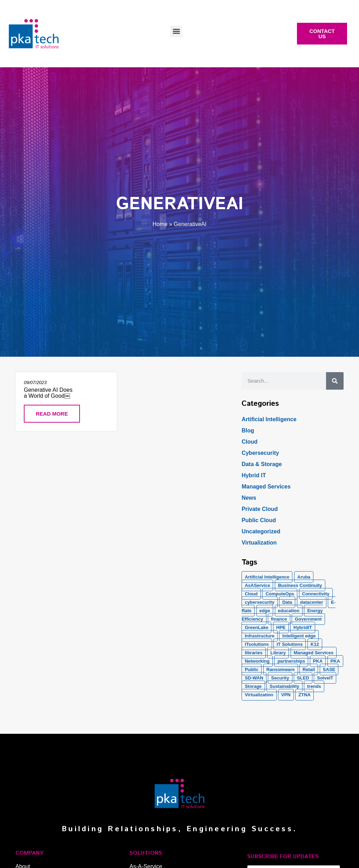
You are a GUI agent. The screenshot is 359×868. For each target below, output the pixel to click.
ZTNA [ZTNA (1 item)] (304, 695)
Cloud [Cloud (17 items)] (251, 594)
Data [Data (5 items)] (287, 602)
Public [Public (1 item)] (252, 669)
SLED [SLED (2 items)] (303, 678)
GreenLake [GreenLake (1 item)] (256, 627)
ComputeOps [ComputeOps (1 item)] (280, 594)
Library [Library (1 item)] (278, 653)
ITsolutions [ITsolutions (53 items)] (257, 644)
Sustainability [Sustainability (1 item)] (285, 686)
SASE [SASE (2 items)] (329, 669)
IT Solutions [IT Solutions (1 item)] (290, 644)
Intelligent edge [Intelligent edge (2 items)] (299, 636)
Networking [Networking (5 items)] (257, 661)
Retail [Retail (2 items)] (309, 669)
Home (160, 224)
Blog (248, 430)
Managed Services (266, 487)
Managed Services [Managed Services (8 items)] (314, 653)
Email (254, 862)
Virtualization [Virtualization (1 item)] (259, 695)
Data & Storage (262, 464)
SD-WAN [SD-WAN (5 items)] (254, 678)
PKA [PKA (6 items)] (335, 661)
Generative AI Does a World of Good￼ (48, 393)
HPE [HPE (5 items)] (281, 627)
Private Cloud (260, 509)
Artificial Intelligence (269, 419)
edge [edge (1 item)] (265, 611)
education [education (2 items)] (289, 611)
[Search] (335, 381)
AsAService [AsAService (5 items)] (257, 585)
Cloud (249, 442)
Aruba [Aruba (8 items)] (304, 577)
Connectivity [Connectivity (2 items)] (316, 594)
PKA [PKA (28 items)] (318, 661)
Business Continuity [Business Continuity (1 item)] (300, 585)
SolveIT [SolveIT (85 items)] (325, 678)
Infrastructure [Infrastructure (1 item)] (260, 636)
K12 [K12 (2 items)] (315, 644)
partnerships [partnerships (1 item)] (291, 661)
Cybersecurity (260, 453)
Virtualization (259, 543)
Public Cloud (259, 520)
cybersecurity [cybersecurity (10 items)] (260, 602)
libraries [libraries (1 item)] (254, 653)
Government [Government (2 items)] (308, 619)
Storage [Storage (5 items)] (253, 686)
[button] (176, 31)
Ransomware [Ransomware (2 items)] (281, 669)
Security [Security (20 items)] (280, 678)
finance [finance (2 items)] (279, 619)
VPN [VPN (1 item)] (286, 695)
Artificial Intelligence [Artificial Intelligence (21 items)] (267, 577)
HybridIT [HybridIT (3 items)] (303, 627)
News (249, 498)
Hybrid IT (254, 475)
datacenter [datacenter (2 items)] (312, 602)
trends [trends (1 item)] (314, 686)
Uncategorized (261, 531)
